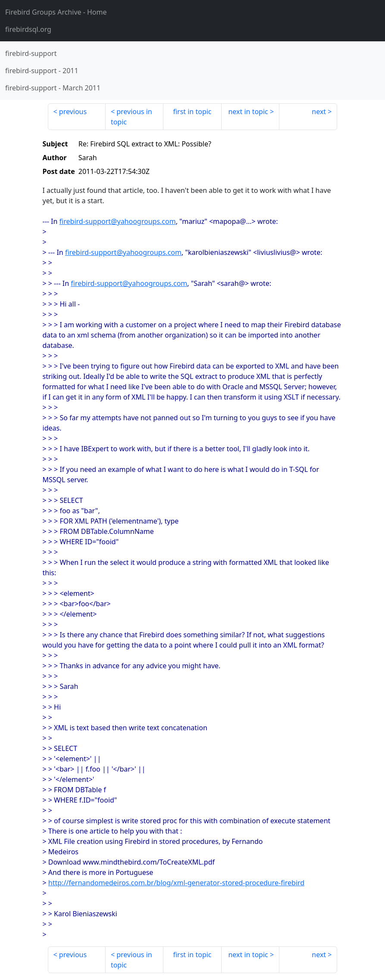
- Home (56, 12)
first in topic (192, 112)
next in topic (248, 112)
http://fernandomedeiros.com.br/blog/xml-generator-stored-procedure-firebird (176, 883)
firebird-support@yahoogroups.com (118, 221)
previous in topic (131, 117)
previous (73, 112)
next (319, 112)
